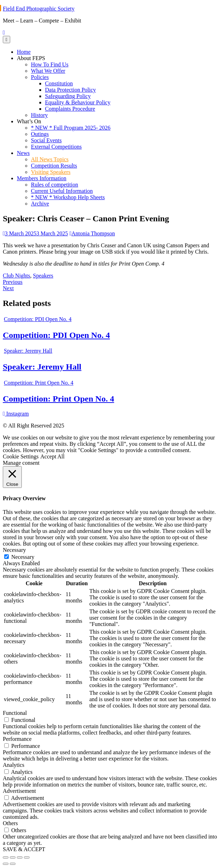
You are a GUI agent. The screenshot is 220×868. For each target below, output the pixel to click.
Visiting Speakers (51, 172)
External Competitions (56, 147)
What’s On (29, 121)
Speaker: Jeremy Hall (42, 367)
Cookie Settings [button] (21, 456)
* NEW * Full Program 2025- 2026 (71, 128)
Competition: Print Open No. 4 (59, 399)
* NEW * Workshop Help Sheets (68, 197)
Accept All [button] (53, 456)
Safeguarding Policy (68, 96)
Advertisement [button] (19, 791)
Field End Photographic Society (39, 9)
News (23, 153)
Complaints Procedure (70, 109)
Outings (40, 134)
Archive (40, 204)
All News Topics (50, 159)
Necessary (23, 557)
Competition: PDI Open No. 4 (56, 335)
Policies (40, 77)
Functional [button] (15, 713)
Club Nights (17, 276)
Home (24, 52)
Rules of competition (54, 185)
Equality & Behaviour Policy (78, 102)
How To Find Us (50, 64)
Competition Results (54, 166)
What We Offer (48, 71)
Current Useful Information (62, 191)
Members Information (42, 178)
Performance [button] (17, 739)
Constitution (59, 83)
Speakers (43, 276)
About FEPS (31, 58)
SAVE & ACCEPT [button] (24, 849)
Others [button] (10, 823)
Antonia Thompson (92, 233)
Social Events (46, 140)
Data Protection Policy (70, 90)
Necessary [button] (14, 550)
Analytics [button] (14, 765)
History (39, 115)
